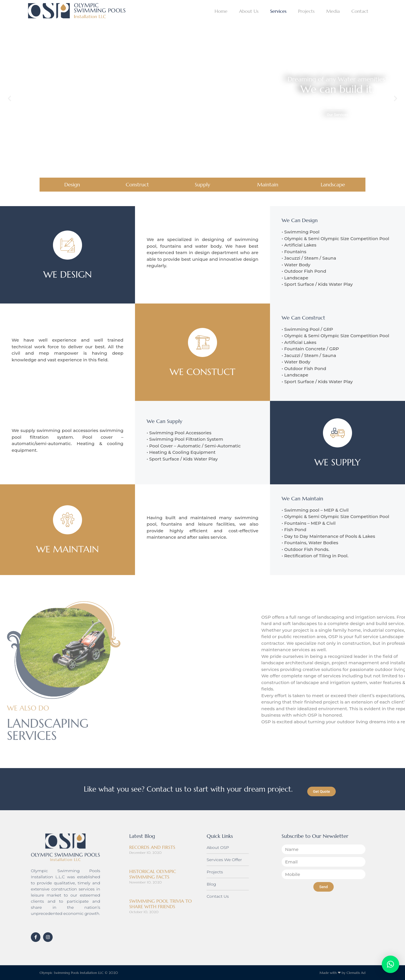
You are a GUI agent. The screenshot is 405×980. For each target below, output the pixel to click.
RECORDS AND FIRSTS (152, 847)
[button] (9, 98)
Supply (203, 184)
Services (278, 11)
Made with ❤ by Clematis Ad (342, 973)
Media (333, 11)
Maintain (268, 184)
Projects (306, 11)
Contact (360, 11)
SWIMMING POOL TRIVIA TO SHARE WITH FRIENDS (160, 904)
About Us (249, 11)
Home (221, 11)
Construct (137, 184)
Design (72, 184)
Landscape (333, 184)
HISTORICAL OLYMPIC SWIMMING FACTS (153, 874)
